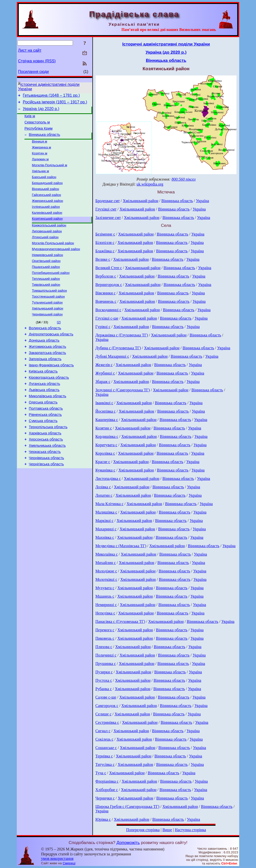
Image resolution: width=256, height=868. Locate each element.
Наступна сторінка (190, 830)
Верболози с (106, 276)
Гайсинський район (46, 205)
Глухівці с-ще (107, 318)
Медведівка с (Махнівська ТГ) (121, 546)
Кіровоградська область (49, 404)
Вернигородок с (109, 285)
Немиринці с (106, 605)
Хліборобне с (107, 790)
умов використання (57, 858)
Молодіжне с (106, 571)
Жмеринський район (47, 211)
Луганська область (45, 411)
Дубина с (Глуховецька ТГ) (118, 348)
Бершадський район (47, 192)
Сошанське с (106, 748)
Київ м (30, 119)
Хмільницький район (48, 328)
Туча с (101, 773)
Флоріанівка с (107, 781)
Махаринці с (106, 529)
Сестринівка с (107, 722)
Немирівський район (47, 270)
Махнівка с (105, 537)
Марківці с (104, 521)
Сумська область (43, 453)
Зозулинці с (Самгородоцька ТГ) (123, 390)
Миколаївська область (48, 425)
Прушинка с (106, 664)
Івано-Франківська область (51, 390)
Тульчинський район (47, 321)
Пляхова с (104, 647)
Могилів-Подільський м (50, 173)
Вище (167, 830)
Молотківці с (106, 579)
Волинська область (45, 349)
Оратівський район (46, 276)
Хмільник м (40, 179)
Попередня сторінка (143, 830)
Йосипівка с (106, 411)
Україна (203, 201)
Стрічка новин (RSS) (37, 61)
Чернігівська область (46, 501)
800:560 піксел (183, 179)
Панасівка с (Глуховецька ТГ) (120, 622)
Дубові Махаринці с (112, 356)
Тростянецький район (48, 315)
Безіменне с (105, 234)
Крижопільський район (49, 238)
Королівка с (105, 453)
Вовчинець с (106, 301)
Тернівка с (104, 756)
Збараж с (103, 382)
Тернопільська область (48, 460)
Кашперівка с (107, 420)
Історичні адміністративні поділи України (166, 44)
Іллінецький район (46, 218)
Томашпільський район (49, 309)
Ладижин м (40, 166)
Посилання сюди (33, 72)
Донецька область (44, 363)
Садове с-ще (106, 697)
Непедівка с (105, 613)
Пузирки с (104, 672)
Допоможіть (128, 843)
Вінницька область (45, 140)
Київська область (43, 397)
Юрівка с (103, 819)
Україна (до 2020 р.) (41, 111)
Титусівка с (105, 764)
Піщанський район (46, 283)
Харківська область (45, 467)
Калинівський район (47, 224)
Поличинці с (106, 655)
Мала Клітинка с (109, 504)
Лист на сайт (30, 50)
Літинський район (45, 251)
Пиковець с (105, 638)
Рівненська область (45, 446)
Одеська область (43, 432)
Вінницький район (45, 199)
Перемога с (105, 630)
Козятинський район (47, 231)
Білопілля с (105, 243)
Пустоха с (104, 680)
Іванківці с (104, 403)
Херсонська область (46, 473)
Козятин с (104, 428)
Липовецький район (47, 244)
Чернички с (105, 798)
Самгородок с (107, 706)
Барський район (44, 186)
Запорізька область (45, 383)
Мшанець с (105, 596)
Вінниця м (40, 147)
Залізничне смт (108, 218)
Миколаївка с (107, 554)
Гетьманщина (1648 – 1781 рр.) (51, 96)
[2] (59, 342)
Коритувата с (106, 445)
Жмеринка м (42, 153)
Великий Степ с (109, 268)
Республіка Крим (39, 133)
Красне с (103, 462)
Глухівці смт (106, 209)
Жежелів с (104, 365)
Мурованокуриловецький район (56, 264)
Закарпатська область (48, 376)
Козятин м (40, 160)
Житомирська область (48, 370)
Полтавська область (46, 439)
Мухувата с (105, 588)
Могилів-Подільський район (53, 257)
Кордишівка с (107, 436)
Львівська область (44, 418)
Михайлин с (106, 563)
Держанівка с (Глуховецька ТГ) (122, 335)
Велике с (103, 259)
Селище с (103, 714)
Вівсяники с (106, 293)
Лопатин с (104, 495)
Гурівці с (103, 327)
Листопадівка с (108, 479)
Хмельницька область (47, 480)
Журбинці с (105, 373)
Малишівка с (106, 512)
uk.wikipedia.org (150, 184)
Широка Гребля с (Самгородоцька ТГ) (127, 807)
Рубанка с (104, 689)
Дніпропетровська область (51, 356)
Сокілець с (104, 739)
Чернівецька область (46, 494)
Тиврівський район (46, 302)
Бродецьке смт (108, 201)
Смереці (69, 863)
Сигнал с (103, 731)
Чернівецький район (47, 334)
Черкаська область (45, 487)
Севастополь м (37, 126)
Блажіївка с (105, 251)
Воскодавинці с (108, 310)
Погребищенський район (51, 289)
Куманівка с (105, 470)
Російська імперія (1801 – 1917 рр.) (55, 104)
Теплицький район (46, 296)
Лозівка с (103, 487)
